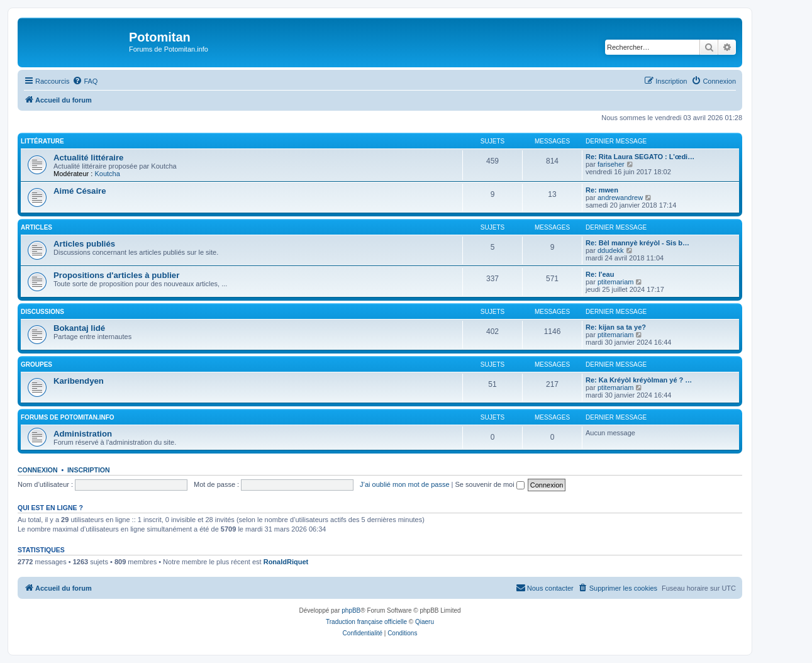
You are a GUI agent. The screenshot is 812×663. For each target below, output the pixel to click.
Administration (83, 434)
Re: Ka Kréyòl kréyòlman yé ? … (639, 380)
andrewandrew (620, 198)
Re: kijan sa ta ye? (616, 327)
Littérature (42, 141)
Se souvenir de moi (490, 484)
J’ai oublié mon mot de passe (404, 484)
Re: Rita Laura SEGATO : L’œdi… (640, 157)
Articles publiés (84, 244)
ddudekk (611, 250)
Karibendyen (79, 381)
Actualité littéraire (88, 158)
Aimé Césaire (80, 191)
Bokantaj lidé (79, 328)
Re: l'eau (600, 274)
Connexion (38, 470)
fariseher (611, 164)
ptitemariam (615, 282)
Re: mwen (602, 190)
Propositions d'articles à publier (116, 275)
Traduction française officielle (366, 622)
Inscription (89, 470)
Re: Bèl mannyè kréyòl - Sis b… (637, 243)
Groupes (36, 365)
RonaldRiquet (286, 562)
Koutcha (107, 174)
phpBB (351, 610)
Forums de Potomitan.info (68, 417)
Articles (36, 227)
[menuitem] (85, 81)
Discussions (42, 312)
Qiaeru (425, 622)
